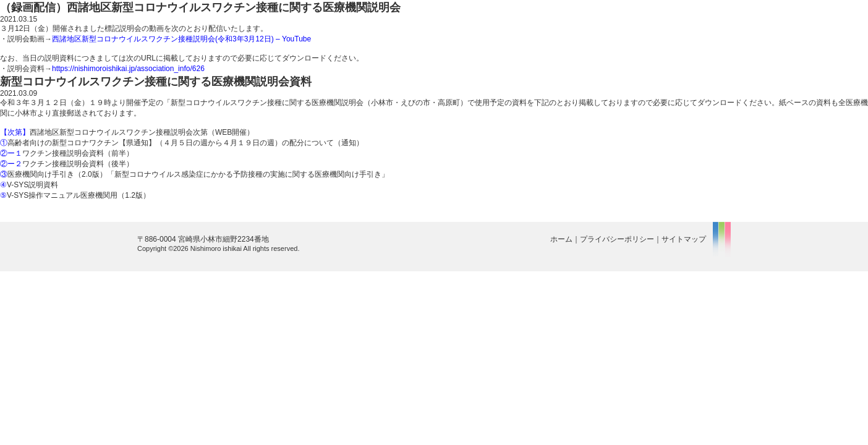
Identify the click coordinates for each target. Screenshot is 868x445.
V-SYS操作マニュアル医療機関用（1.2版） (75, 195)
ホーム (561, 239)
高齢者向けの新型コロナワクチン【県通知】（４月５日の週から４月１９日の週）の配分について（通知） (182, 143)
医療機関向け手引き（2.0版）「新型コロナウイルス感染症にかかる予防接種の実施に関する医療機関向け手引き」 (194, 174)
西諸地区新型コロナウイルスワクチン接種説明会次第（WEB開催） (127, 132)
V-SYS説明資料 (29, 185)
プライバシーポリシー (617, 239)
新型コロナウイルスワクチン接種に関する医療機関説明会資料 (156, 82)
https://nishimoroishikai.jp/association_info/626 (128, 69)
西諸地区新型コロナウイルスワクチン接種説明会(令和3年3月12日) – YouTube (181, 39)
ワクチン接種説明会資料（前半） (67, 153)
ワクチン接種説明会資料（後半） (67, 164)
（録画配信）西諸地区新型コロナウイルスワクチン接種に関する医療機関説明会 (200, 7)
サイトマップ (684, 239)
